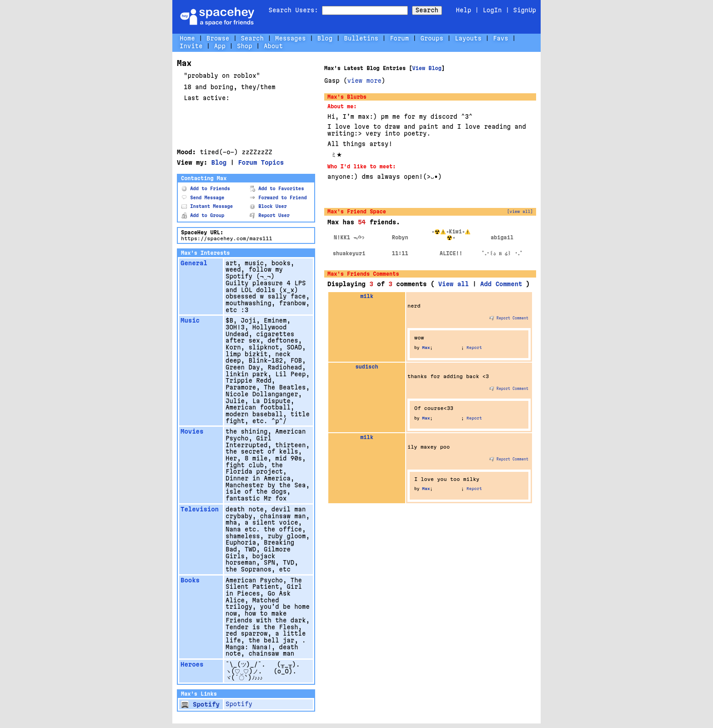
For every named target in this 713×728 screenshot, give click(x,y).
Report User (270, 215)
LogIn (492, 10)
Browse (218, 38)
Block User (268, 206)
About (273, 46)
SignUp (525, 10)
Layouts (468, 38)
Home (187, 38)
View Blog (427, 68)
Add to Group (203, 215)
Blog (325, 38)
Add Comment (501, 284)
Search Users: (294, 10)
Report (474, 348)
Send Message (203, 198)
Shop (245, 46)
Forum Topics (261, 162)
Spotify (200, 704)
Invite (191, 46)
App (220, 46)
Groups (432, 38)
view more (364, 81)
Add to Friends (206, 189)
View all (454, 284)
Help (464, 10)
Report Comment (509, 318)
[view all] (520, 212)
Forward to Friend (278, 198)
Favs (501, 38)
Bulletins (361, 38)
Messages (290, 38)
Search (427, 10)
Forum (399, 38)
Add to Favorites (277, 189)
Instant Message (207, 206)
